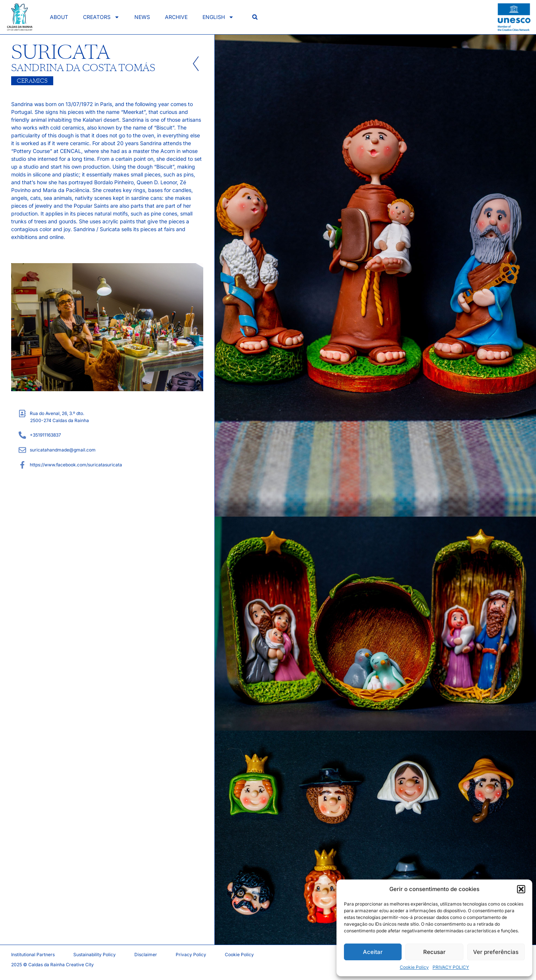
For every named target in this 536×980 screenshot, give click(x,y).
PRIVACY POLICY (451, 967)
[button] (521, 889)
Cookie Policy (414, 967)
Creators (101, 17)
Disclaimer (146, 955)
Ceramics (32, 81)
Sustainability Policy (95, 955)
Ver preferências (496, 952)
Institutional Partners (33, 955)
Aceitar (373, 952)
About (59, 17)
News (142, 17)
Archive (176, 17)
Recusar (434, 952)
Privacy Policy (191, 955)
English (218, 17)
